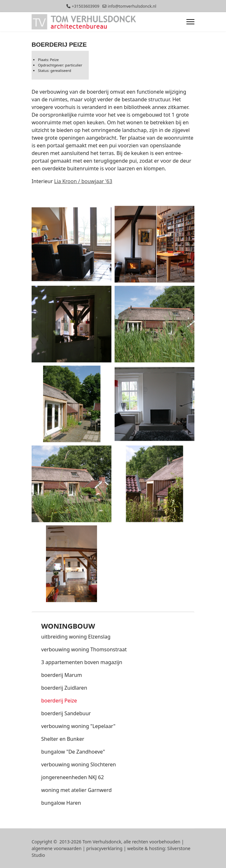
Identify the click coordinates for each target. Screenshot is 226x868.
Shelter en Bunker (63, 739)
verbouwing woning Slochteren (79, 764)
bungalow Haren (61, 803)
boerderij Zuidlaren (64, 688)
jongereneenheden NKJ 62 (72, 777)
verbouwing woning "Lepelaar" (78, 726)
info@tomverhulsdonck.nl (132, 6)
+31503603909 (86, 6)
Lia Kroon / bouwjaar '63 (83, 181)
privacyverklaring (104, 848)
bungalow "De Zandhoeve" (73, 752)
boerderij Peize (59, 701)
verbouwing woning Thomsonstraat (84, 649)
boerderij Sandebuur (66, 713)
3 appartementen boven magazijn (82, 662)
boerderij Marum (62, 675)
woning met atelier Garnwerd (76, 790)
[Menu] (190, 22)
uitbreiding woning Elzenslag (76, 637)
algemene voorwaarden (56, 848)
